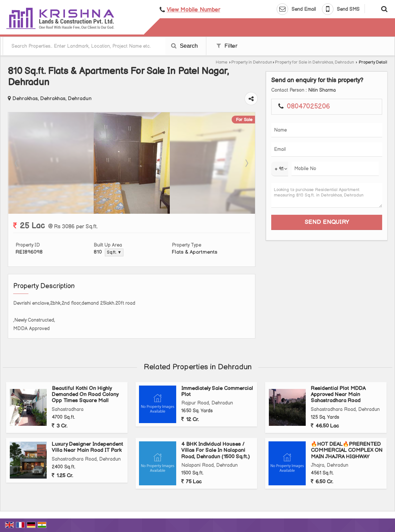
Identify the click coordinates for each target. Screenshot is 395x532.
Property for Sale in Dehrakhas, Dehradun (315, 62)
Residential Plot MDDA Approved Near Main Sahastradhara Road (338, 395)
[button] (193, 10)
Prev (17, 163)
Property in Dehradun (252, 62)
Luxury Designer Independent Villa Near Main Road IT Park (87, 447)
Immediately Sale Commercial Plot (217, 391)
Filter (227, 46)
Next (246, 163)
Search (184, 46)
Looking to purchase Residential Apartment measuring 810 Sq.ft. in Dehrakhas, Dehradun (327, 195)
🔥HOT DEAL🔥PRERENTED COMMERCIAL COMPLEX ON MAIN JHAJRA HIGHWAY (347, 450)
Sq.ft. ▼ (114, 252)
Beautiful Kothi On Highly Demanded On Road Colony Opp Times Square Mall (85, 395)
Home (222, 62)
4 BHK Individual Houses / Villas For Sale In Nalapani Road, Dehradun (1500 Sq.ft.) (215, 450)
